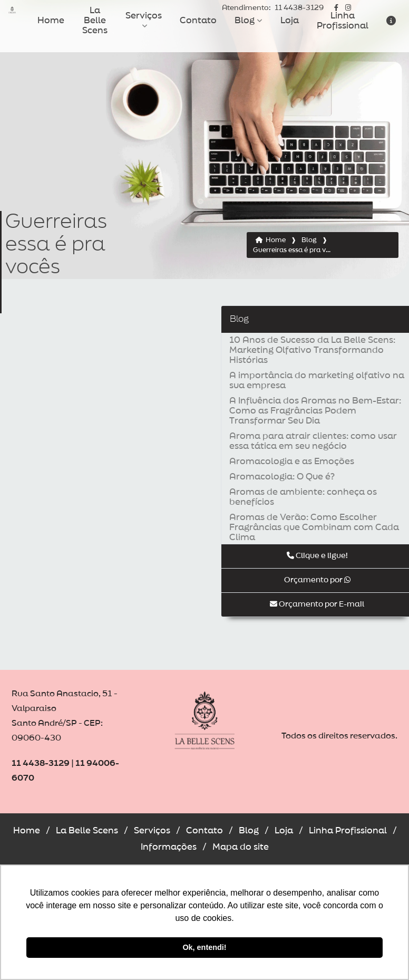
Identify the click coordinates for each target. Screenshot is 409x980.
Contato (198, 21)
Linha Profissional (343, 21)
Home (51, 21)
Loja (290, 21)
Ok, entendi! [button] (204, 947)
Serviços (144, 16)
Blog (245, 21)
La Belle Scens (95, 21)
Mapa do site (241, 847)
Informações (169, 847)
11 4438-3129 (273, 8)
